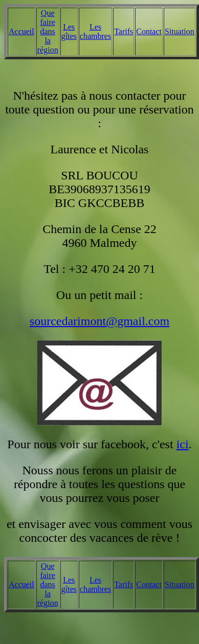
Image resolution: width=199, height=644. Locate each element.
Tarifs (124, 31)
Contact (149, 31)
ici (183, 444)
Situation (180, 31)
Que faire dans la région (48, 31)
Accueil (21, 31)
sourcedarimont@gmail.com (99, 321)
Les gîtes (69, 31)
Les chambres (95, 31)
